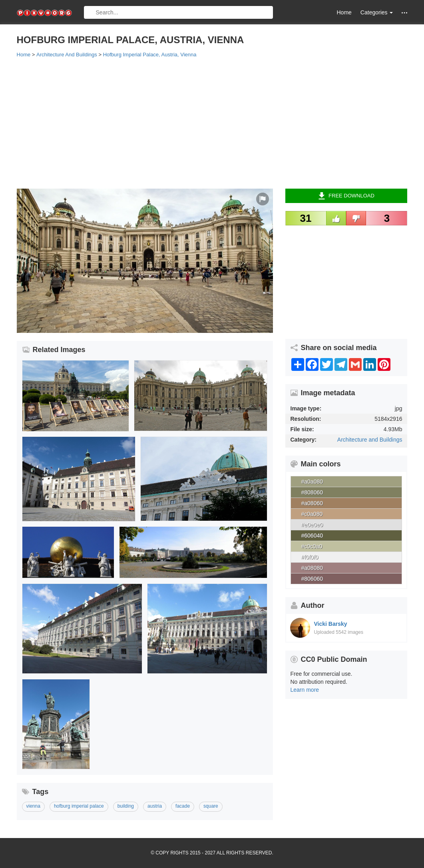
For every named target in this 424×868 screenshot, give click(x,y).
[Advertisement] (212, 123)
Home (344, 12)
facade (183, 806)
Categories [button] (377, 12)
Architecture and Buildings (370, 440)
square (211, 806)
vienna (33, 806)
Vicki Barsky (331, 624)
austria (155, 806)
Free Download (346, 196)
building (126, 806)
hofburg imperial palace (79, 806)
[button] (404, 13)
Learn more (305, 690)
